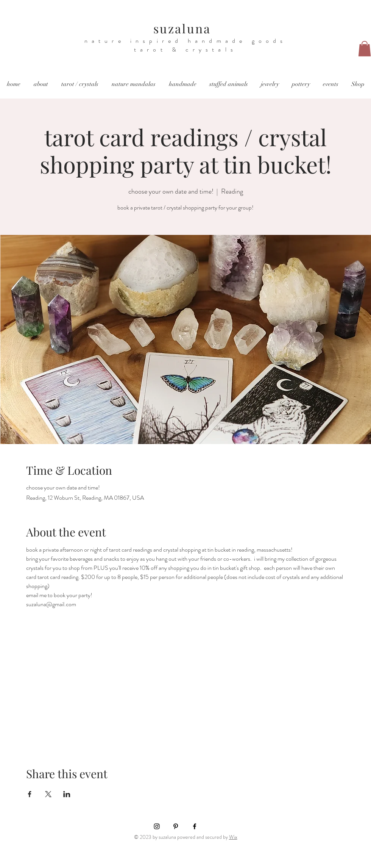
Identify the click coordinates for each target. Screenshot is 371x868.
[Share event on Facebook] (30, 794)
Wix (233, 837)
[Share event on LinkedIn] (67, 794)
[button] (365, 49)
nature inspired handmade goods (186, 41)
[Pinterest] (176, 826)
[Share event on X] (48, 794)
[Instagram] (157, 826)
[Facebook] (195, 826)
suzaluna (182, 28)
